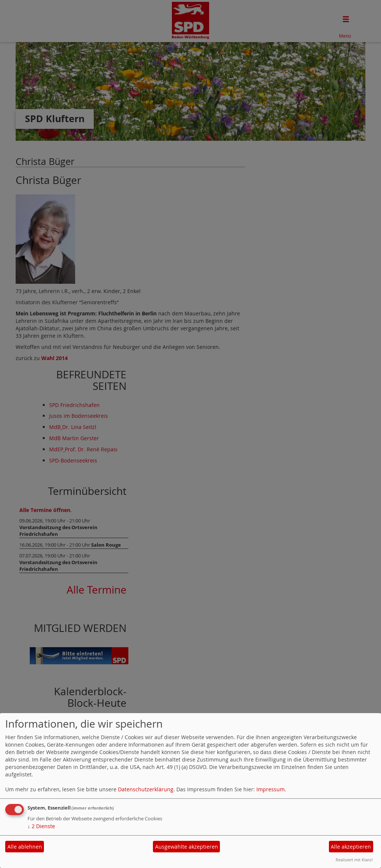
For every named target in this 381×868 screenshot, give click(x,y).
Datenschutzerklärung (146, 789)
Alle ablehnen (25, 847)
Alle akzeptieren (351, 847)
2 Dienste (41, 826)
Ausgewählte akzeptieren (187, 847)
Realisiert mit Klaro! (354, 860)
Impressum (270, 789)
